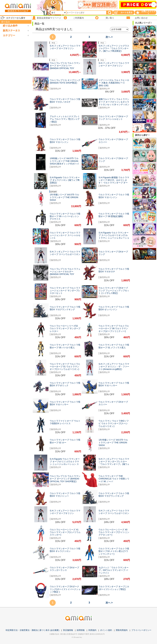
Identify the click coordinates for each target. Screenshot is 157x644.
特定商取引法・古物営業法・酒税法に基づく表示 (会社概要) (32, 630)
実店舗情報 (68, 630)
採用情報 (81, 630)
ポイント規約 (106, 630)
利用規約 (92, 630)
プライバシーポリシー (141, 630)
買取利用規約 (122, 630)
